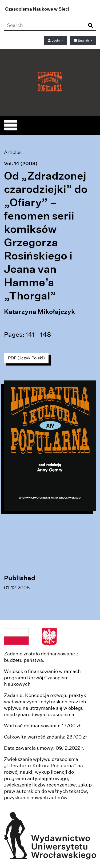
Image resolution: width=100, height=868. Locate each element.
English (82, 40)
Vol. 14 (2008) (21, 163)
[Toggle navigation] (11, 125)
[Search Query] (39, 25)
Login (54, 40)
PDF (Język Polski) (26, 358)
